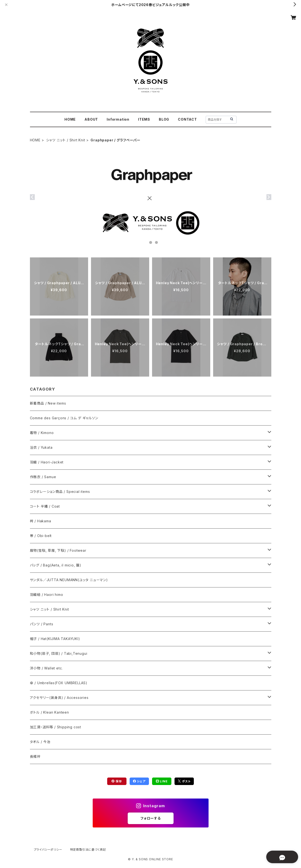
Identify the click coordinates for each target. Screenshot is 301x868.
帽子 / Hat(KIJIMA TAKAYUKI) (55, 639)
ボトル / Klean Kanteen (49, 712)
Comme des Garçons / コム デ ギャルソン (64, 418)
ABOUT (91, 119)
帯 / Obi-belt (41, 536)
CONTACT (187, 119)
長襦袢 (35, 756)
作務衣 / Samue (43, 477)
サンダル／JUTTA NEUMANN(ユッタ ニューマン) (69, 580)
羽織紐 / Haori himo (47, 595)
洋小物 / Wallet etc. (46, 668)
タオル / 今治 (40, 742)
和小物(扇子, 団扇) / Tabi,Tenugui (59, 653)
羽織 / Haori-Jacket (47, 462)
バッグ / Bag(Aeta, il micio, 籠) (56, 565)
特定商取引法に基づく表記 (88, 850)
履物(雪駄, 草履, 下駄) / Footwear (58, 550)
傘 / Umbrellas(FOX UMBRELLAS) (59, 683)
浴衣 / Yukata (41, 447)
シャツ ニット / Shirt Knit (66, 140)
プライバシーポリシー (48, 850)
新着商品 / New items (48, 403)
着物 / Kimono (42, 433)
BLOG (164, 119)
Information (118, 119)
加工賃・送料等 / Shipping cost (56, 727)
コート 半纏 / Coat (45, 506)
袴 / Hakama (41, 521)
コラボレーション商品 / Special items (60, 492)
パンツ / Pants (42, 624)
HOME (70, 119)
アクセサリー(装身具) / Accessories (59, 698)
